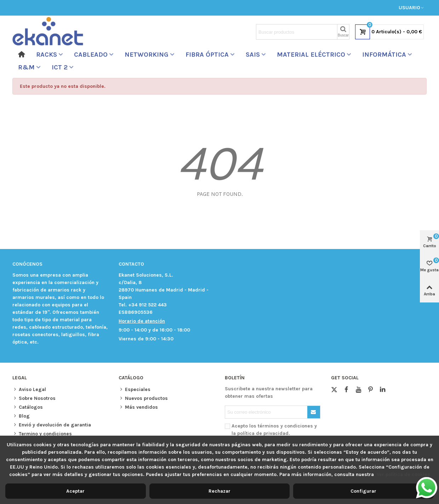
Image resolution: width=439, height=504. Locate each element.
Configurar (363, 491)
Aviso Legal (29, 389)
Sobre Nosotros (34, 398)
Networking (147, 55)
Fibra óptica (207, 55)
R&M (26, 67)
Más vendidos (138, 407)
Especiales (135, 389)
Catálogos (28, 407)
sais (253, 55)
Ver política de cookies (403, 474)
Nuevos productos (143, 398)
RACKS (47, 55)
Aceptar (75, 491)
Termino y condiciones (42, 434)
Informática (384, 55)
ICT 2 (60, 67)
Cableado (91, 55)
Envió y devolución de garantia (52, 425)
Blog (21, 416)
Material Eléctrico (311, 55)
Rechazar (219, 491)
